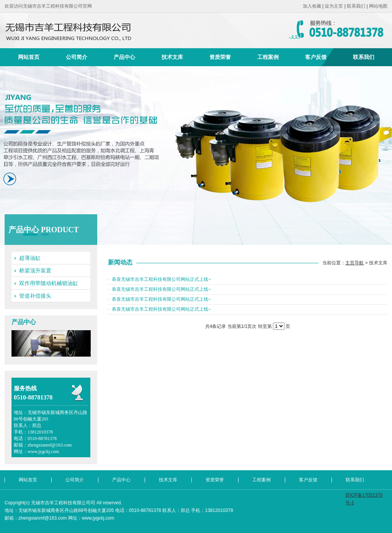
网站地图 (378, 6)
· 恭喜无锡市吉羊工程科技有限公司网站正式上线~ (159, 279)
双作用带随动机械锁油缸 (49, 283)
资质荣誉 (220, 57)
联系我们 (356, 6)
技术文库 (172, 57)
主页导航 (354, 263)
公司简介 (77, 57)
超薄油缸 (30, 258)
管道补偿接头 (35, 296)
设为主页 (334, 6)
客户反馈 (316, 57)
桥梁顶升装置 (35, 271)
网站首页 (29, 57)
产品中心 (124, 57)
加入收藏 (312, 6)
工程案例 (268, 57)
